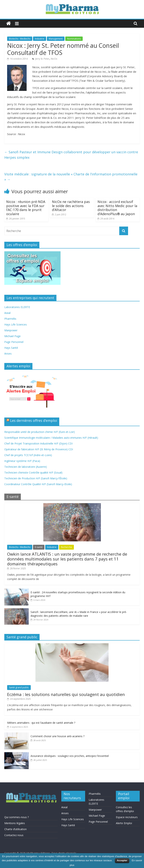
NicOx (54, 59)
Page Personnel (14, 342)
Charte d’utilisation (15, 829)
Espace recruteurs (127, 817)
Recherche (66, 547)
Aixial (7, 313)
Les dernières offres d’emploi (34, 421)
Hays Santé (11, 348)
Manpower (11, 330)
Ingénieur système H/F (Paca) (22, 461)
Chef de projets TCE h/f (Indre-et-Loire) (28, 455)
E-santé (39, 547)
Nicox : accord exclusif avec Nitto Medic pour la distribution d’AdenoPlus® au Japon (117, 208)
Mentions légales (15, 823)
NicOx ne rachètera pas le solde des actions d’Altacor (71, 206)
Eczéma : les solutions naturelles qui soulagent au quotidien (66, 694)
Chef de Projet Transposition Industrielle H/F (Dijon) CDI (38, 443)
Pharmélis (10, 319)
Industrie (40, 39)
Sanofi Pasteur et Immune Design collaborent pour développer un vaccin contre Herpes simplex (71, 155)
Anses (8, 354)
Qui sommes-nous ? (16, 817)
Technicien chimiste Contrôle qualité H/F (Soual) (33, 473)
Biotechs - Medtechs (20, 39)
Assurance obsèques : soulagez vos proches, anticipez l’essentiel (70, 756)
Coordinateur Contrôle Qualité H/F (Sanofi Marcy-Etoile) (38, 484)
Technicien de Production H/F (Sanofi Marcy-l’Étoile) (36, 478)
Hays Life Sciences (16, 324)
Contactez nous (14, 835)
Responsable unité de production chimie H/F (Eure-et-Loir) (40, 432)
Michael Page (12, 336)
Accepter (122, 860)
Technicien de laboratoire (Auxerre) (26, 467)
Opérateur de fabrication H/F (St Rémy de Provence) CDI (39, 449)
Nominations (74, 39)
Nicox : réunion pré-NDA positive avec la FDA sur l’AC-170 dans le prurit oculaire (26, 208)
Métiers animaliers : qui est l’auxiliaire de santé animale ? (41, 723)
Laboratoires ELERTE (17, 307)
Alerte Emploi (124, 823)
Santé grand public (19, 687)
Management (56, 39)
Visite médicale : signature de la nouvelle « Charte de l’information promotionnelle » (71, 177)
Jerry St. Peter (42, 59)
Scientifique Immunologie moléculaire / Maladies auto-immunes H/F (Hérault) (51, 438)
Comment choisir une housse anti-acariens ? (57, 736)
